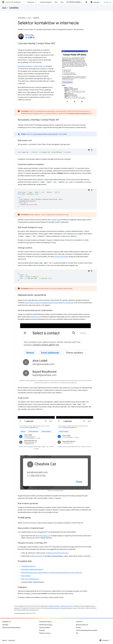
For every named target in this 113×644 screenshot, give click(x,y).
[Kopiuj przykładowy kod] (92, 150)
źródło (65, 134)
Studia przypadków (46, 2)
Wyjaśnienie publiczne (28, 566)
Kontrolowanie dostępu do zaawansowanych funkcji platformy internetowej (49, 303)
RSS (77, 633)
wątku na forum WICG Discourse (58, 553)
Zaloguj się (107, 2)
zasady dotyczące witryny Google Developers (60, 608)
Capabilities (14, 8)
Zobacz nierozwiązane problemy (11, 627)
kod (31, 594)
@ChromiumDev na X (82, 625)
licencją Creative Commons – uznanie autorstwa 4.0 (59, 606)
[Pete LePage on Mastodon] (31, 38)
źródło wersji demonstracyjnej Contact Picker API (66, 573)
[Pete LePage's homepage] (34, 38)
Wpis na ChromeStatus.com (30, 579)
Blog (56, 2)
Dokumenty (31, 2)
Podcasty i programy (45, 633)
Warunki (4, 640)
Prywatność (12, 640)
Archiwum (42, 630)
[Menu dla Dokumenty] (36, 2)
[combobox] (75, 2)
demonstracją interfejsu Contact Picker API (46, 134)
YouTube (78, 627)
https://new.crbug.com (43, 536)
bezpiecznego (57, 220)
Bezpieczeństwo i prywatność (79, 113)
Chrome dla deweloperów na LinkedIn (87, 630)
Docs (4, 8)
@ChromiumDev (37, 556)
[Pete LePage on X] (26, 38)
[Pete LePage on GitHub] (29, 38)
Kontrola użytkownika (61, 257)
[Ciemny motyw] (89, 150)
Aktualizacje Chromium (46, 625)
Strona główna (22, 18)
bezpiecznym (36, 317)
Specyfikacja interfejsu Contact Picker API (31, 66)
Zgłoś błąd (5, 625)
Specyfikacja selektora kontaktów (32, 570)
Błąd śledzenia (26, 576)
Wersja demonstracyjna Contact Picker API (35, 573)
